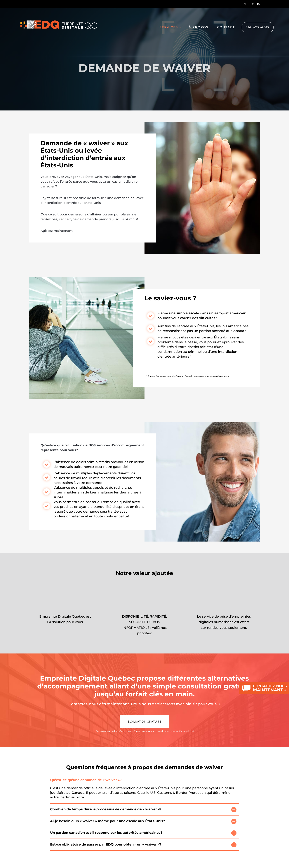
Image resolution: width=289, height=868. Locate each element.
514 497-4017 (258, 27)
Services (169, 28)
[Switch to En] (244, 5)
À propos (199, 28)
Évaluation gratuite (144, 722)
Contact (226, 28)
